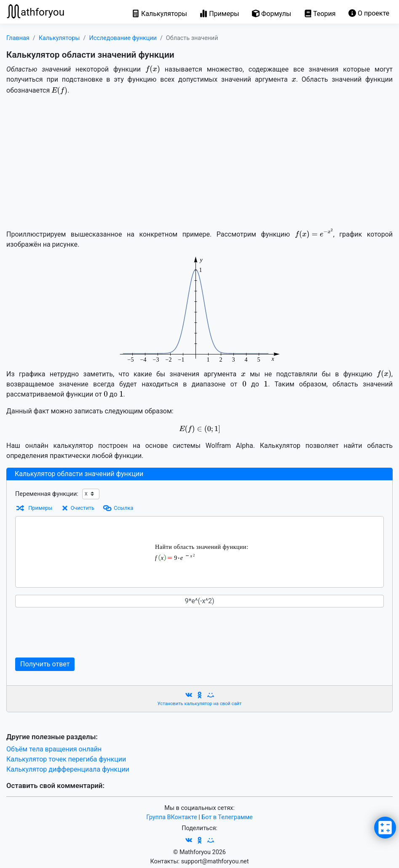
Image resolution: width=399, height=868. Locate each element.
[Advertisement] (199, 161)
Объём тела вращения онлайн (54, 749)
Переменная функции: (47, 494)
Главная (18, 38)
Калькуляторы (59, 38)
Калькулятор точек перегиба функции (66, 759)
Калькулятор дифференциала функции (68, 769)
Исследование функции (123, 38)
